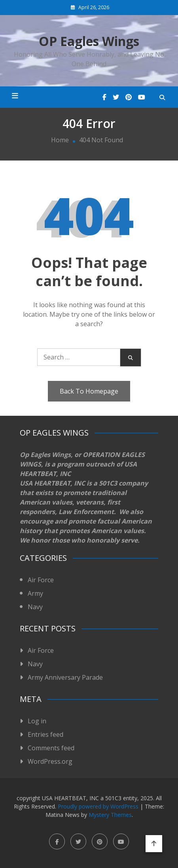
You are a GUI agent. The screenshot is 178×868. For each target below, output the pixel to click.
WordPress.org (50, 761)
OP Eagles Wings (89, 41)
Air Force (41, 580)
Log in (37, 721)
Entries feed (45, 734)
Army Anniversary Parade (65, 677)
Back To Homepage (89, 391)
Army (35, 593)
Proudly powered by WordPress (99, 806)
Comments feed (51, 748)
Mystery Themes (110, 815)
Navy (35, 607)
